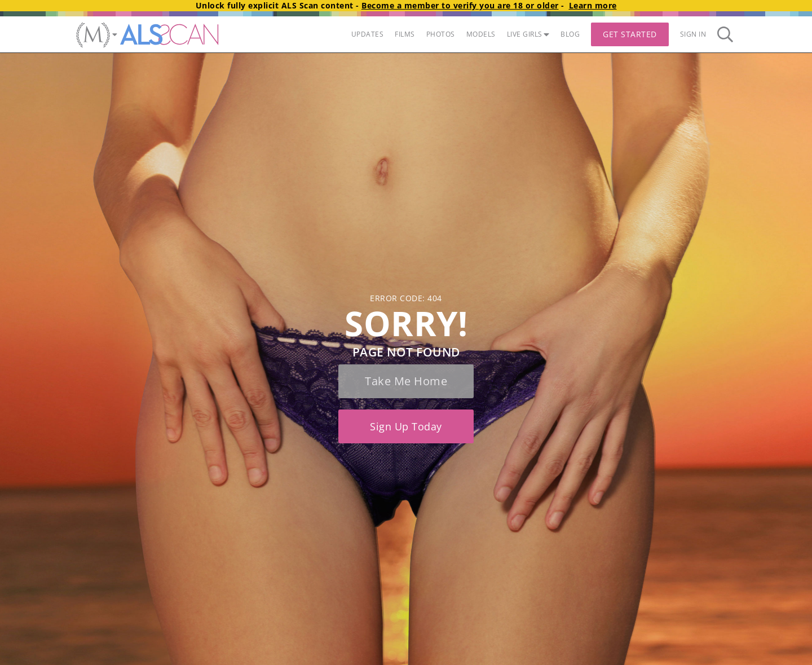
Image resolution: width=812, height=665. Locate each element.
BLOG (570, 34)
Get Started (630, 34)
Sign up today (406, 426)
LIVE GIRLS (528, 34)
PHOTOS (441, 34)
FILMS (405, 34)
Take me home (406, 381)
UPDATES (368, 34)
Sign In (693, 34)
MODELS (481, 34)
